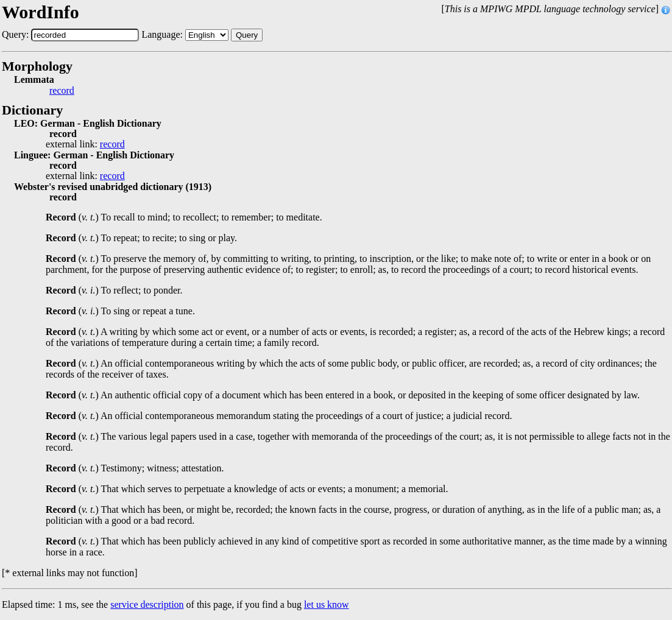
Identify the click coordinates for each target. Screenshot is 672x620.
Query (247, 35)
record (62, 91)
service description (147, 604)
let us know (327, 604)
